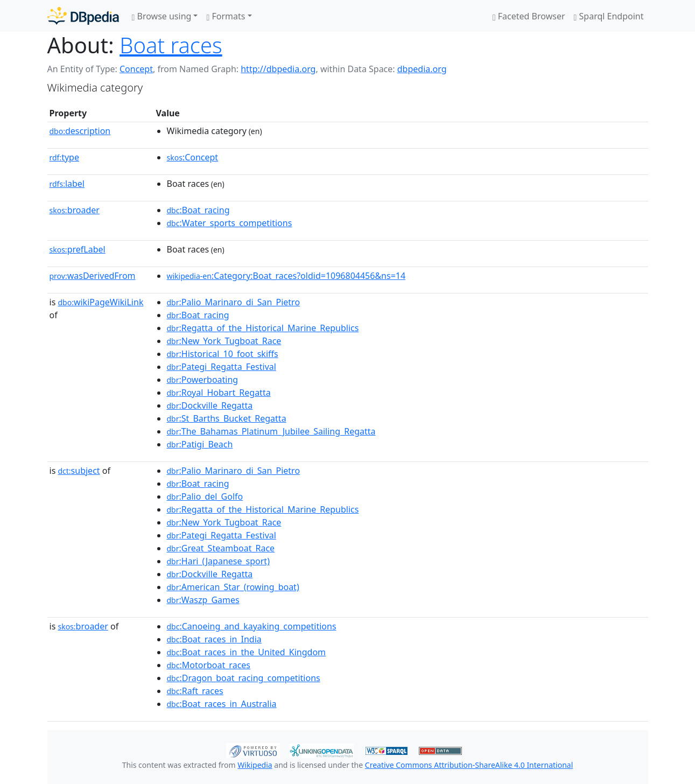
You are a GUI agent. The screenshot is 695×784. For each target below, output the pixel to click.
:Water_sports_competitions (230, 223)
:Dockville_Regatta (210, 405)
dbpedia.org (422, 69)
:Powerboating (203, 380)
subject (79, 471)
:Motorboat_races (209, 665)
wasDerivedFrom (93, 276)
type (65, 157)
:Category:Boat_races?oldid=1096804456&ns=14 (286, 276)
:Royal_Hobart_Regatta (219, 393)
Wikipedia (255, 765)
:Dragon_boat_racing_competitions (244, 678)
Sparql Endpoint (609, 16)
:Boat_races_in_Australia (222, 704)
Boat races (171, 45)
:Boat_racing (198, 210)
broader (75, 210)
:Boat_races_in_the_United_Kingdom (247, 652)
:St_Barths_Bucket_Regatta (227, 418)
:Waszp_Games (203, 600)
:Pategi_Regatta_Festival (222, 367)
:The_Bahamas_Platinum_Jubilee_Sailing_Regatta (271, 431)
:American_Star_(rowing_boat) (233, 587)
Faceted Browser (529, 16)
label (67, 184)
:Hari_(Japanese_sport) (218, 561)
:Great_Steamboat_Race (221, 548)
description (80, 131)
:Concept (193, 157)
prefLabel (78, 249)
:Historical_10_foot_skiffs (223, 354)
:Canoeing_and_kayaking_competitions (252, 626)
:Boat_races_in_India (214, 639)
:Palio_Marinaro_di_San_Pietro (234, 302)
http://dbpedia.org (278, 69)
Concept (136, 69)
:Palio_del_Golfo (205, 496)
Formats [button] (226, 16)
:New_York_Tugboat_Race (224, 341)
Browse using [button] (162, 16)
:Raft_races (195, 691)
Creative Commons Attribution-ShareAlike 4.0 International (469, 765)
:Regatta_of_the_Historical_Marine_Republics (263, 328)
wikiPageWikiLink (100, 302)
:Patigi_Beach (200, 444)
